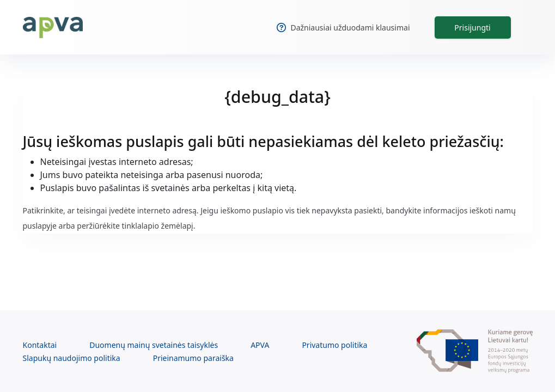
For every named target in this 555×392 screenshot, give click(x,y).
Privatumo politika (334, 345)
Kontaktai (40, 345)
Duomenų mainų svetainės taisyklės (154, 345)
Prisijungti (472, 27)
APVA (260, 345)
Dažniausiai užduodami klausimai (343, 27)
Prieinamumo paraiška (193, 358)
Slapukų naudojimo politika (72, 358)
